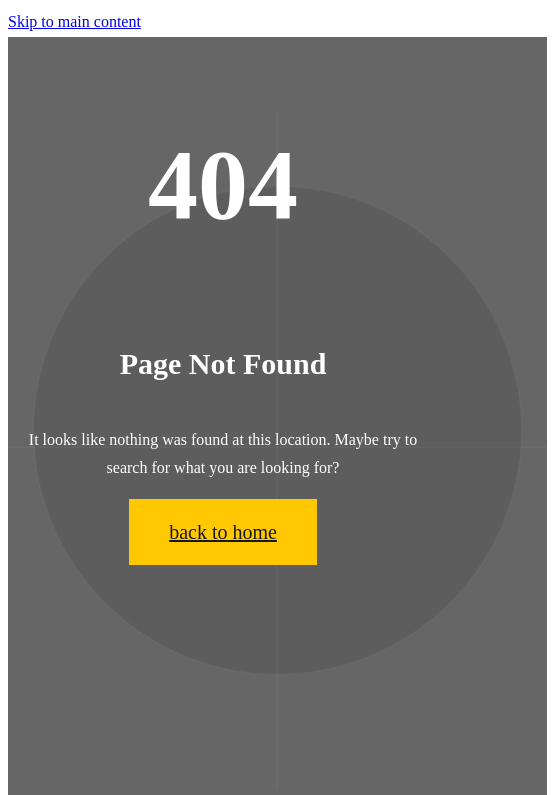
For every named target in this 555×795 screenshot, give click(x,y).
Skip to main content (74, 21)
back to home (223, 532)
